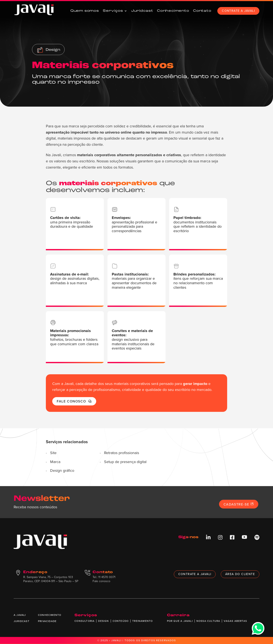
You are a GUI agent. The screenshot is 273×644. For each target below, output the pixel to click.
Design (103, 621)
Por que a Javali (180, 621)
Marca (55, 462)
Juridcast (142, 11)
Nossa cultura (208, 621)
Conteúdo (121, 621)
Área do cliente (240, 574)
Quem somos (85, 11)
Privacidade (47, 621)
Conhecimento (173, 11)
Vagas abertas (235, 621)
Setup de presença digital (125, 462)
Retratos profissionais (122, 453)
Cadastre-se (239, 504)
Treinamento (142, 621)
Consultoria (84, 621)
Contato (202, 11)
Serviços (113, 11)
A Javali (20, 615)
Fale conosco (74, 401)
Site (53, 453)
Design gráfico (62, 471)
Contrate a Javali (238, 11)
